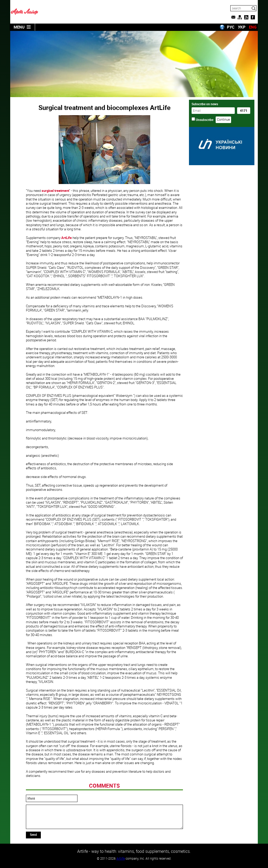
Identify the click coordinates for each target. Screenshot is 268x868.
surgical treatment (55, 191)
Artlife (121, 858)
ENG (253, 27)
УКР (242, 27)
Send (33, 834)
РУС (231, 27)
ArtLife (66, 238)
